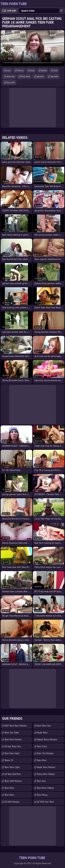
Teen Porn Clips (12, 767)
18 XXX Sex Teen (45, 802)
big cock (11, 82)
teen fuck (42, 746)
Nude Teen (42, 733)
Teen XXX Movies (13, 781)
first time (26, 76)
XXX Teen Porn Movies (16, 726)
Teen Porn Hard (12, 753)
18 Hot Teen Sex (13, 746)
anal (32, 70)
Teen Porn (9, 788)
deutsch (54, 76)
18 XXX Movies (12, 802)
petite (44, 70)
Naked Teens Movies (47, 739)
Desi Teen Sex (44, 726)
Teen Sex (41, 781)
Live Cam (12, 11)
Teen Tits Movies (45, 753)
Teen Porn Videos (45, 788)
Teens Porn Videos (46, 774)
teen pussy (42, 795)
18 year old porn (13, 774)
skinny (21, 70)
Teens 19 (9, 760)
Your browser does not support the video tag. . (32, 48)
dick (56, 70)
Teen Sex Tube (12, 733)
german (40, 76)
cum (9, 70)
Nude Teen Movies (46, 767)
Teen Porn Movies (13, 739)
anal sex (11, 76)
